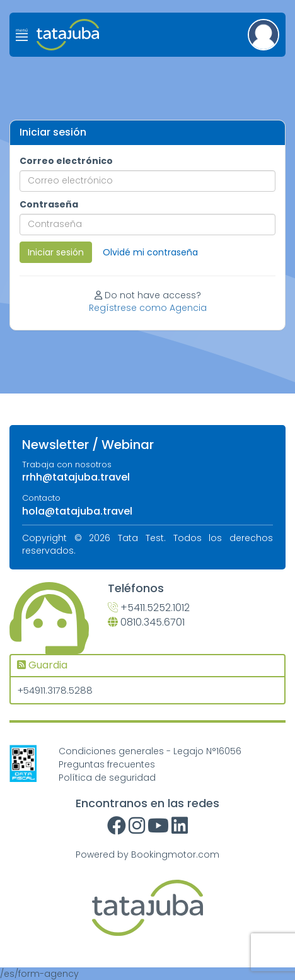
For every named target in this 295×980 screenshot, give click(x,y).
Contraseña (49, 204)
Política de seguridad (107, 778)
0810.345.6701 (146, 622)
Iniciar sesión (56, 252)
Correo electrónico (66, 161)
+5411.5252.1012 (149, 608)
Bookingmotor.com (175, 855)
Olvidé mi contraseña (150, 252)
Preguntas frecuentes (107, 764)
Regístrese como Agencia (148, 308)
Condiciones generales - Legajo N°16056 (150, 751)
